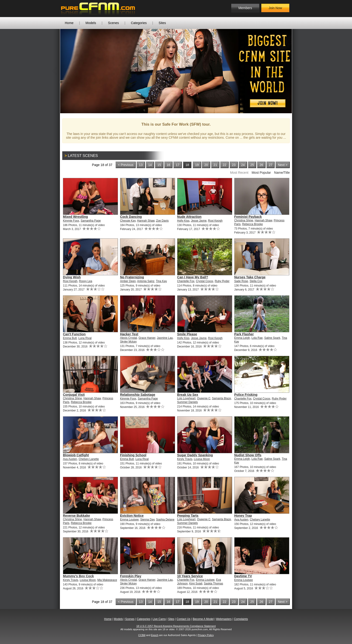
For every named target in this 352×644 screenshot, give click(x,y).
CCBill (142, 635)
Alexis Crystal (129, 338)
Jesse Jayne (199, 221)
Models (91, 23)
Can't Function (74, 334)
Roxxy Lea (86, 281)
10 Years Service (190, 576)
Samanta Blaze (221, 398)
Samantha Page (91, 221)
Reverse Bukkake (76, 516)
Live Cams (159, 619)
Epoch (155, 635)
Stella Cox (256, 281)
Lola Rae (257, 338)
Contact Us (183, 619)
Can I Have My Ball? (193, 277)
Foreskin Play (131, 576)
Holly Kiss (183, 221)
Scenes (113, 23)
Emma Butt (70, 338)
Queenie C (204, 398)
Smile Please (187, 334)
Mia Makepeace (107, 580)
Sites (162, 23)
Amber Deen (128, 281)
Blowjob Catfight (76, 455)
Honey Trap (243, 516)
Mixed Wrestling (75, 217)
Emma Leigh (242, 338)
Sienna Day (147, 520)
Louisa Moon (202, 459)
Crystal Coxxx (205, 281)
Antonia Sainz (146, 281)
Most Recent (239, 173)
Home (69, 23)
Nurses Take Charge (250, 277)
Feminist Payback (248, 217)
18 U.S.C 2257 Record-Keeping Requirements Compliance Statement (176, 626)
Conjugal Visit (74, 395)
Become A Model (203, 619)
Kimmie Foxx (71, 221)
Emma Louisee (129, 520)
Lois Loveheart (186, 398)
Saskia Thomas (214, 584)
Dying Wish (72, 277)
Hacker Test (129, 334)
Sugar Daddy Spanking (195, 455)
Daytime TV (243, 576)
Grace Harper (147, 338)
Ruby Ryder (222, 281)
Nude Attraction (189, 217)
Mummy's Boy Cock (78, 576)
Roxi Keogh (215, 221)
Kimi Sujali (196, 584)
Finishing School (133, 455)
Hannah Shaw (146, 221)
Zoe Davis (162, 221)
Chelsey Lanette (89, 459)
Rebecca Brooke (253, 224)
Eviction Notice (132, 516)
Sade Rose (241, 281)
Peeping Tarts (188, 516)
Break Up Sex (188, 395)
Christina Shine (244, 220)
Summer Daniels (188, 402)
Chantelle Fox (186, 281)
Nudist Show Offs (248, 455)
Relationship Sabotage (138, 395)
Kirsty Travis (185, 459)
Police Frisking (246, 395)
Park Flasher (244, 334)
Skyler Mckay (128, 342)
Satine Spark (272, 338)
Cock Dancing (131, 217)
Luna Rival (85, 338)
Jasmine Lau (165, 338)
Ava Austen (70, 459)
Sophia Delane (165, 520)
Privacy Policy (206, 635)
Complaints (241, 619)
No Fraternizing (132, 277)
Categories (139, 23)
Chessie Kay (128, 221)
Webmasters (224, 619)
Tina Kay (161, 281)
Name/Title (282, 173)
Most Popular (261, 173)
